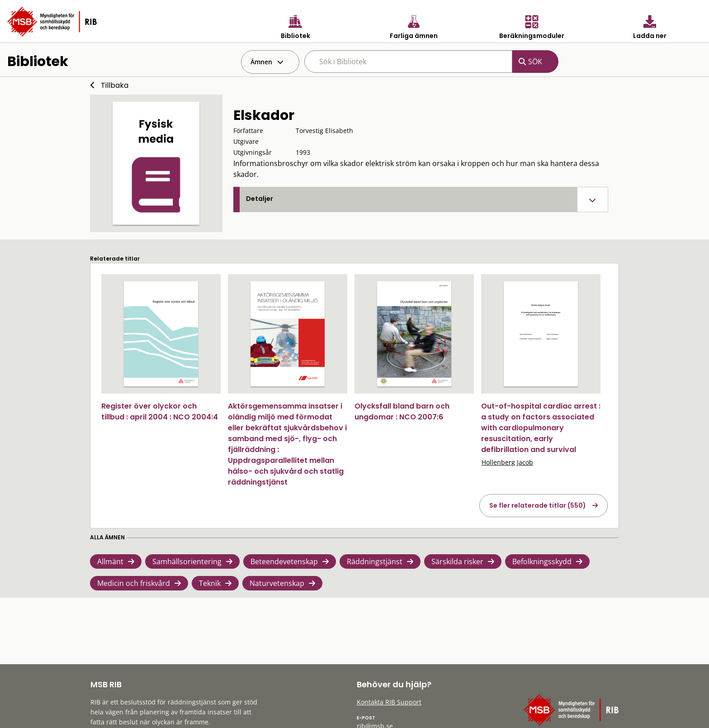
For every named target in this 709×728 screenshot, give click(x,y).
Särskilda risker (457, 561)
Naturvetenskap (277, 583)
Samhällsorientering (187, 561)
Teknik (210, 583)
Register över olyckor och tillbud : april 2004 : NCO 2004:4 (160, 412)
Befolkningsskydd (542, 561)
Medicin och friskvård (134, 583)
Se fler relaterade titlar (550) (538, 505)
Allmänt (110, 561)
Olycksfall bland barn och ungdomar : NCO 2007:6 (402, 412)
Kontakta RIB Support (389, 702)
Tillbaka (115, 85)
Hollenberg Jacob (507, 462)
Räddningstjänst (375, 561)
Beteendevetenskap (284, 561)
